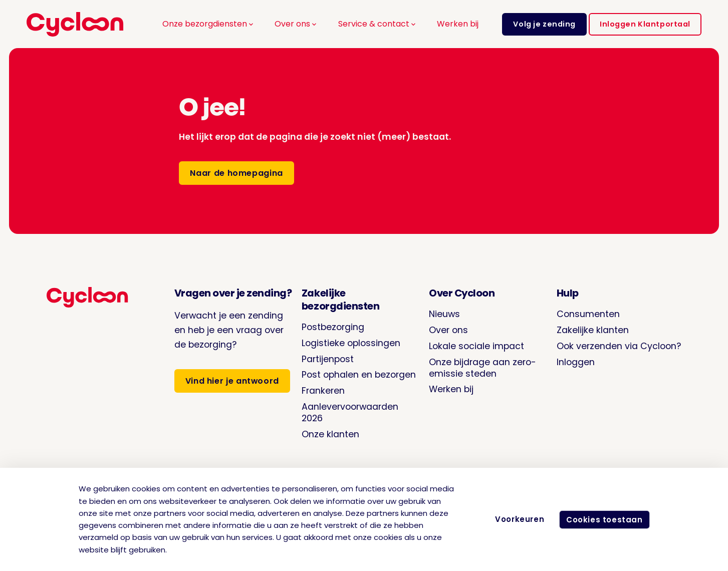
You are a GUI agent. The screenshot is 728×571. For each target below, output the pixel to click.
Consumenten (588, 314)
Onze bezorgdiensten (209, 24)
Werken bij (458, 24)
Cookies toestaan (602, 520)
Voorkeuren (516, 519)
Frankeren (323, 390)
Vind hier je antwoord (232, 381)
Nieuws (444, 314)
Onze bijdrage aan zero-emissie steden (482, 368)
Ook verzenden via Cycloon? (619, 346)
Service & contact (378, 24)
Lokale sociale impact (476, 346)
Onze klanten (330, 434)
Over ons (296, 24)
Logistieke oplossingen (351, 343)
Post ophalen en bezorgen (359, 374)
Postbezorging (333, 327)
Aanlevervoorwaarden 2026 (350, 412)
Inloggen (576, 362)
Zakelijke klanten (593, 330)
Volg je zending (544, 24)
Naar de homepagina (236, 173)
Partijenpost (328, 359)
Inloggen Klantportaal (645, 24)
